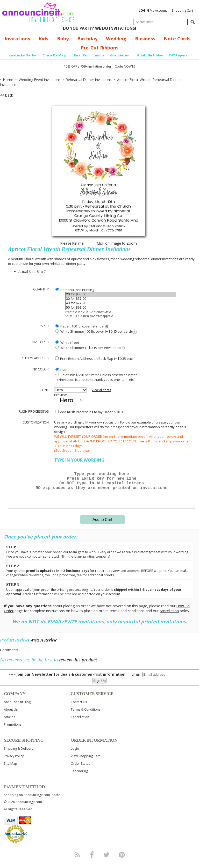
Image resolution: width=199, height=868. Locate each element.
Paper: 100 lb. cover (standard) (82, 326)
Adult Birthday (150, 55)
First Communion (89, 55)
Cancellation (80, 723)
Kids (43, 39)
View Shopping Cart (85, 762)
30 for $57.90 (121, 299)
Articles (9, 723)
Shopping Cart (182, 10)
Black (62, 370)
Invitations (17, 39)
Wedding (116, 39)
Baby (63, 39)
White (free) (67, 342)
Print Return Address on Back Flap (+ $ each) (95, 359)
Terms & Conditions (86, 716)
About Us (11, 716)
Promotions (13, 731)
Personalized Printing (75, 290)
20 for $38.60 (121, 294)
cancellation (169, 617)
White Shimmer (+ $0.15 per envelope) (90, 348)
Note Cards (177, 39)
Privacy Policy (14, 762)
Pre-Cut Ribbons (99, 48)
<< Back (6, 95)
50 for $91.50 (121, 308)
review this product (78, 666)
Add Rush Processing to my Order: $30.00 (90, 412)
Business (145, 39)
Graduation (120, 55)
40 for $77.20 (121, 303)
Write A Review (43, 646)
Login (75, 755)
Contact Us (79, 708)
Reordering (79, 777)
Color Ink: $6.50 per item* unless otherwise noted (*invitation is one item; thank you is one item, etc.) (96, 377)
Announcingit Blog (17, 708)
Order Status (80, 770)
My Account (153, 10)
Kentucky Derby (22, 55)
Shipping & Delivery (19, 755)
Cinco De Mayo (55, 55)
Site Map (10, 770)
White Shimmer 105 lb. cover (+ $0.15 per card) (96, 331)
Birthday (87, 39)
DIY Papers (178, 55)
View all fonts (101, 390)
